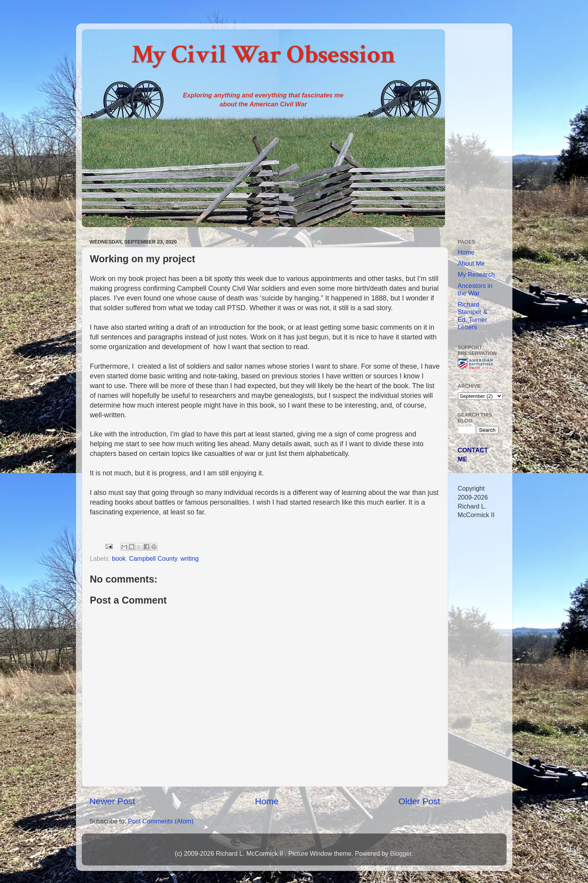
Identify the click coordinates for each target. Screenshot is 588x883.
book (119, 558)
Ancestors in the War (475, 289)
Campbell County (153, 558)
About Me (471, 263)
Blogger (401, 853)
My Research (476, 274)
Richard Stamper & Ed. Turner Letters (473, 316)
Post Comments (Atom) (161, 821)
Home (267, 801)
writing (190, 558)
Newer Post (112, 801)
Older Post (419, 801)
